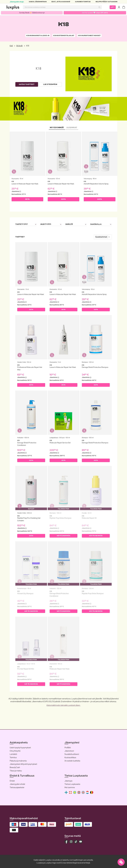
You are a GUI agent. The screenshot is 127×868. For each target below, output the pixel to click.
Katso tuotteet (27, 84)
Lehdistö (13, 754)
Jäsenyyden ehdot (17, 784)
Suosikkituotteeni (72, 754)
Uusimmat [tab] (72, 128)
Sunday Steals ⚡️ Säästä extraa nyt (32, 13)
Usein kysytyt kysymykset (20, 748)
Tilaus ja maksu (16, 771)
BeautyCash (15, 767)
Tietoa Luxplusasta (72, 784)
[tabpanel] (63, 168)
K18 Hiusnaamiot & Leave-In (38, 35)
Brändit (19, 46)
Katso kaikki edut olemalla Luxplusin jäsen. (63, 705)
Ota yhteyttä (15, 751)
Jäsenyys (68, 781)
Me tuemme (70, 787)
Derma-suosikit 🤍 (95, 13)
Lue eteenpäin (50, 84)
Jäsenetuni (69, 751)
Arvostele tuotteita (72, 761)
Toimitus (13, 757)
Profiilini (68, 748)
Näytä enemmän (64, 536)
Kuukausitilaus (70, 757)
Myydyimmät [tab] (57, 128)
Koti (11, 46)
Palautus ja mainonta (18, 761)
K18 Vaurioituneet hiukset (89, 35)
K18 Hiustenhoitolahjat (64, 35)
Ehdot (12, 781)
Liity (113, 7)
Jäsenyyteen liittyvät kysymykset (23, 764)
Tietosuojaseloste (17, 787)
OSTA (27, 199)
